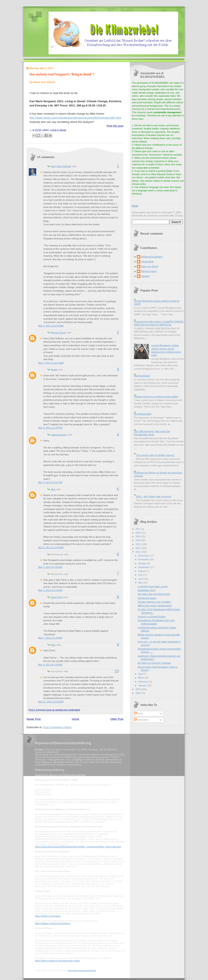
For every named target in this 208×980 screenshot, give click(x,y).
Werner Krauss (58, 332)
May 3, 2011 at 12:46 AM (51, 326)
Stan (53, 489)
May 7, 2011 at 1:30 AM (50, 638)
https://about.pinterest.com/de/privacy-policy (58, 961)
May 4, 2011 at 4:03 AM (50, 567)
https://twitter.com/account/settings (53, 923)
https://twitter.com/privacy (48, 916)
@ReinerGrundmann (152, 257)
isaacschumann (59, 435)
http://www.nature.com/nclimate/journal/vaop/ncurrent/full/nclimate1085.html (75, 118)
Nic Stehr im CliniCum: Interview (154, 663)
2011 (138, 552)
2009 (138, 693)
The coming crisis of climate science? (155, 455)
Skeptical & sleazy (147, 598)
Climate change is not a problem (154, 602)
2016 (138, 533)
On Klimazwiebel (143, 414)
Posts (139, 713)
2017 (138, 529)
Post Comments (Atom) (58, 727)
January (143, 685)
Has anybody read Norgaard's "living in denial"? (62, 74)
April (141, 674)
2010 (138, 689)
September (144, 567)
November (144, 559)
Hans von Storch (150, 266)
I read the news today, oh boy (153, 586)
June (141, 579)
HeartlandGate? (142, 376)
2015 (138, 536)
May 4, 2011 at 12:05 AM (51, 547)
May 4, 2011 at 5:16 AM (50, 590)
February (143, 682)
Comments (141, 720)
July (141, 575)
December (144, 556)
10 (117, 671)
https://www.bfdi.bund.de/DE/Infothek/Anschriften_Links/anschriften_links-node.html (78, 847)
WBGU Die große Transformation (155, 606)
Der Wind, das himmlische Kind (154, 594)
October (143, 563)
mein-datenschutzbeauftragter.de (82, 971)
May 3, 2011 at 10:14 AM (51, 363)
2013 (138, 544)
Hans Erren (57, 597)
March (142, 678)
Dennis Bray (147, 261)
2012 (138, 548)
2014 (138, 540)
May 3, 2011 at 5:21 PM (50, 482)
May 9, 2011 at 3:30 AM (50, 665)
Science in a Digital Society (152, 617)
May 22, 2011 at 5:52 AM (51, 702)
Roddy (54, 370)
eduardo (145, 276)
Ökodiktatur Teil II (147, 590)
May (141, 583)
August (142, 571)
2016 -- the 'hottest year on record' (154, 496)
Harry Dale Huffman (61, 166)
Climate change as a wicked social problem (156, 397)
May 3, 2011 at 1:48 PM (50, 428)
